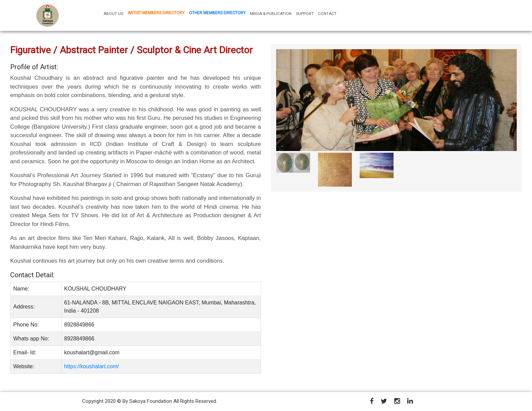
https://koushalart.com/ (91, 366)
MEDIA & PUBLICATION (271, 14)
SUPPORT (305, 14)
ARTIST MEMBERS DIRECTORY (156, 13)
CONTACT (327, 14)
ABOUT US (114, 13)
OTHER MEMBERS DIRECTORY (217, 13)
